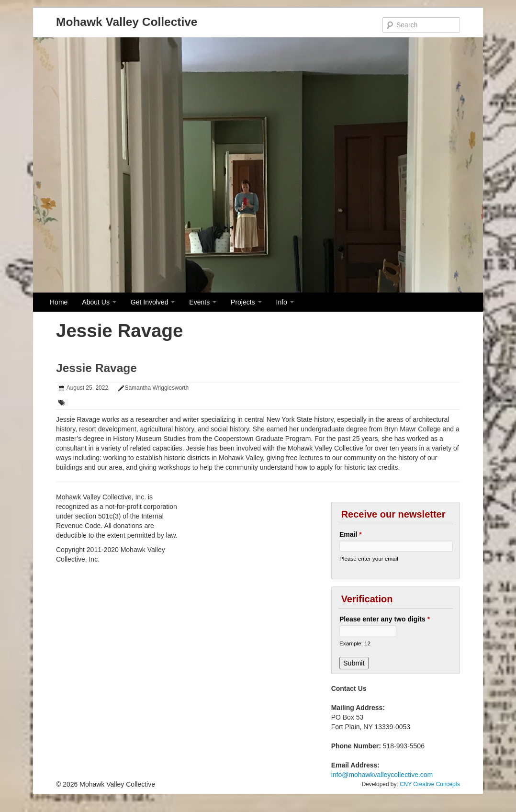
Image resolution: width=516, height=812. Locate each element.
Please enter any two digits (385, 619)
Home (59, 302)
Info (285, 302)
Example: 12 (355, 643)
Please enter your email (369, 558)
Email (351, 534)
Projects (246, 302)
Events (203, 302)
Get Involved (153, 302)
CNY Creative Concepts (430, 784)
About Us (99, 302)
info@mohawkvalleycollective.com (382, 775)
